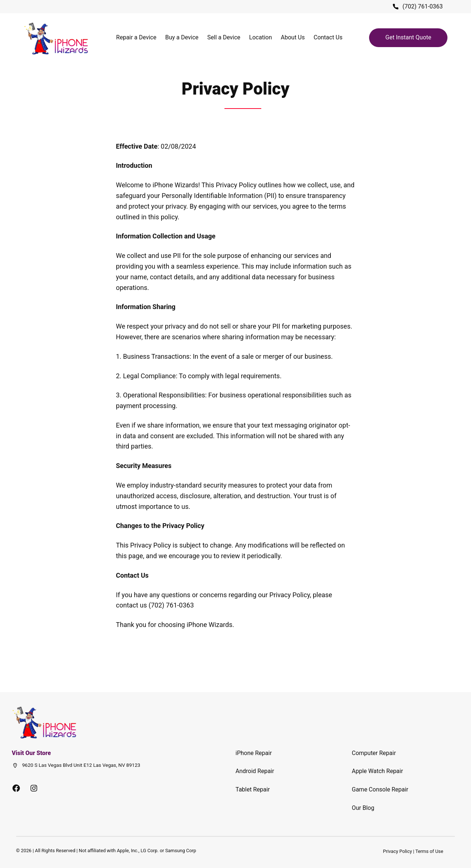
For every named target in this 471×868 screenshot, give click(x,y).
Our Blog (363, 808)
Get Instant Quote (408, 37)
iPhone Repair (254, 753)
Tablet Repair (253, 789)
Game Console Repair (380, 789)
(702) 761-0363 (423, 6)
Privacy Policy (398, 851)
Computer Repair (374, 753)
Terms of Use (429, 851)
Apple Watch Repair (377, 771)
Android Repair (255, 771)
